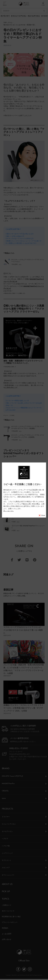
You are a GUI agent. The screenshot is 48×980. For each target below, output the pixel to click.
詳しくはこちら (9, 511)
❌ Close (42, 515)
